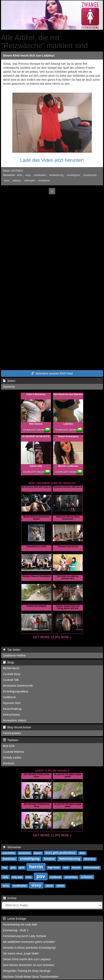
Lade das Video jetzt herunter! (52, 160)
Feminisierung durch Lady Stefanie (25, 936)
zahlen (60, 886)
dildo (82, 853)
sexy (6, 886)
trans (7, 181)
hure (66, 868)
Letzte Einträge (15, 919)
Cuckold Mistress (14, 752)
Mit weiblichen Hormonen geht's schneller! (29, 942)
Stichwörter (12, 847)
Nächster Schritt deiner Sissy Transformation (31, 977)
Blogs (9, 662)
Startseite (9, 387)
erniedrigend (73, 175)
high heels (54, 868)
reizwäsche (44, 181)
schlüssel (55, 877)
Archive (10, 898)
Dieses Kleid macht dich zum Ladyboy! (29, 56)
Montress (9, 763)
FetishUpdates (12, 733)
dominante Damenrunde (18, 686)
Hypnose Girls (12, 703)
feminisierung (56, 175)
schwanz (87, 877)
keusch (76, 868)
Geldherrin (9, 697)
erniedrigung (30, 859)
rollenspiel (29, 181)
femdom (49, 859)
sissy (28, 175)
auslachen (25, 853)
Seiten (9, 381)
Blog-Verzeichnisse (17, 727)
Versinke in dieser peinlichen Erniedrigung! (29, 948)
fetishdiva (90, 859)
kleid (20, 175)
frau (5, 868)
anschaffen (9, 853)
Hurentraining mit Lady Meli (20, 924)
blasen (38, 853)
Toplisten (11, 740)
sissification (40, 175)
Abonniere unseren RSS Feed (52, 373)
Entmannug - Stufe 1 (16, 930)
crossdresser (90, 175)
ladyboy (17, 181)
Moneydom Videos (15, 720)
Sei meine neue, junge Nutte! (21, 953)
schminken (71, 877)
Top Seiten (12, 650)
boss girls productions (60, 853)
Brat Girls (9, 746)
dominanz (9, 859)
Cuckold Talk (11, 680)
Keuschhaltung (12, 709)
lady (5, 877)
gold (22, 868)
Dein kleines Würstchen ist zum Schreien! (29, 965)
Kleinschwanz (12, 715)
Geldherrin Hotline (14, 655)
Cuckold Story (12, 674)
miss (29, 877)
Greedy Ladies (12, 758)
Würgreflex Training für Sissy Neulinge (27, 971)
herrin (36, 867)
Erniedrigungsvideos (16, 691)
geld (13, 868)
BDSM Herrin (11, 668)
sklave (50, 886)
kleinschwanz (92, 868)
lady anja (17, 877)
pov (41, 876)
